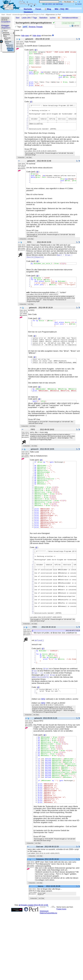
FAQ (62, 9)
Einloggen (5, 26)
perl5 (25, 27)
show (39, 36)
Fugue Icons (61, 975)
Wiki (57, 9)
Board (9, 15)
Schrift (78, 4)
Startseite (28, 9)
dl (36, 50)
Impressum (44, 977)
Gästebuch (28, 12)
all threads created (33, 971)
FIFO (43, 752)
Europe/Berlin (6, 22)
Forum (38, 9)
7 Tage (34, 18)
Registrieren (6, 28)
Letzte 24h (26, 18)
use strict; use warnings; (53, 4)
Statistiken (43, 18)
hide (23, 36)
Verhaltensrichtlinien (70, 18)
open (27, 36)
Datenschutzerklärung (48, 979)
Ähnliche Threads (36, 27)
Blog (48, 9)
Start (3, 15)
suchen (53, 18)
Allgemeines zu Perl (53, 15)
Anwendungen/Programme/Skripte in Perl (28, 15)
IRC (67, 9)
